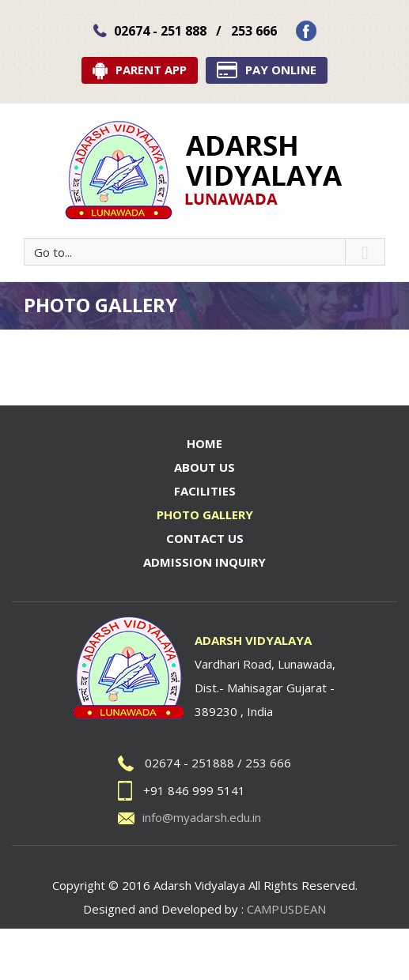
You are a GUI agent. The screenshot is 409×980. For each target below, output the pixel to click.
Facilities (205, 491)
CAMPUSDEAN (286, 909)
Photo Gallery (205, 514)
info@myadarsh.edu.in (202, 817)
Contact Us (205, 538)
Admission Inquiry (204, 562)
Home (204, 443)
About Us (204, 467)
